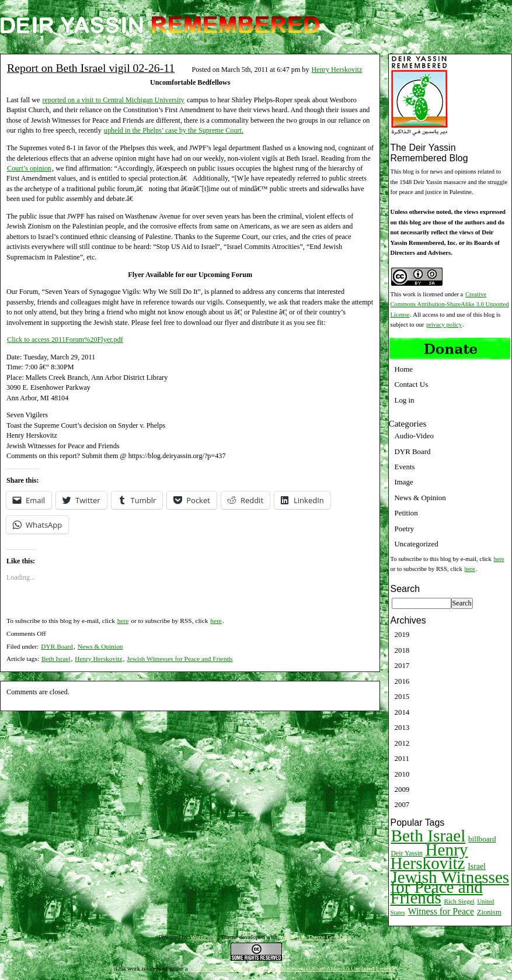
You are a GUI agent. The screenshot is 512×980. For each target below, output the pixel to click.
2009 (402, 789)
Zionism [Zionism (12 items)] (489, 912)
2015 (402, 696)
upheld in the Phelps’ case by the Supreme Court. (174, 130)
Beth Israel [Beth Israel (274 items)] (429, 836)
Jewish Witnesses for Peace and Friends (180, 659)
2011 (402, 758)
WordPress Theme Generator (316, 937)
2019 (402, 634)
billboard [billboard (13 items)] (482, 839)
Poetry (405, 529)
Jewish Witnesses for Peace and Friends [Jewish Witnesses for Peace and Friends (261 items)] (450, 887)
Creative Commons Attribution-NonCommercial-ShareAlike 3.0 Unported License (292, 969)
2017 (402, 665)
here (123, 621)
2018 (402, 650)
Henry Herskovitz (337, 70)
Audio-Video (414, 436)
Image (404, 482)
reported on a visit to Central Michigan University (113, 100)
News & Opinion (100, 646)
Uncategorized (417, 544)
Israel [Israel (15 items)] (477, 866)
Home (404, 369)
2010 (402, 774)
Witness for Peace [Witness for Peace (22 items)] (441, 911)
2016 (402, 681)
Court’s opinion (29, 168)
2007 (402, 804)
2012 (402, 743)
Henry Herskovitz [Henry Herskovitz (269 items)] (429, 856)
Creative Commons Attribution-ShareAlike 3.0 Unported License (450, 304)
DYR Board (57, 646)
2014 (402, 712)
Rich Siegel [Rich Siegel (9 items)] (459, 901)
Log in (405, 400)
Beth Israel (56, 659)
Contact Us (412, 384)
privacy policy (444, 325)
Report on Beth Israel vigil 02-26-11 (91, 68)
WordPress (204, 937)
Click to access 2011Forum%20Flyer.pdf (65, 340)
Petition (406, 513)
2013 (402, 727)
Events (405, 467)
